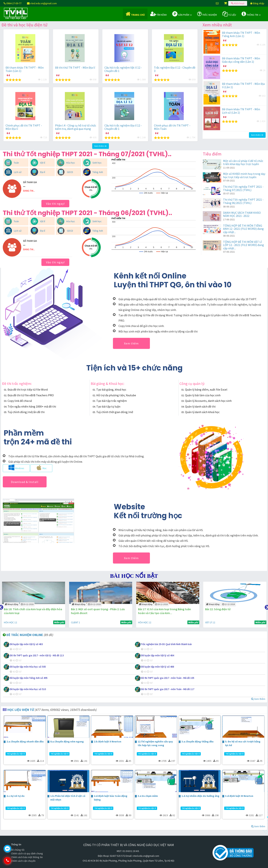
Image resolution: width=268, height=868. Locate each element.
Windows (16, 467)
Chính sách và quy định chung (27, 853)
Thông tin (251, 14)
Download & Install (25, 482)
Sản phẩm (182, 14)
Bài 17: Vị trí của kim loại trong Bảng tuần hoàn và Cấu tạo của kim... (230, 611)
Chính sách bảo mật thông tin (27, 857)
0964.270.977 (23, 861)
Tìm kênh (158, 14)
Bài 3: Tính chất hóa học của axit (24, 609)
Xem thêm (131, 343)
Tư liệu (229, 14)
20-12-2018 (93, 604)
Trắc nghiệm (207, 14)
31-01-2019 (26, 604)
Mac (41, 467)
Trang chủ (135, 14)
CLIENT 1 (8, 622)
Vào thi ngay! (55, 204)
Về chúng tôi (18, 850)
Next (266, 607)
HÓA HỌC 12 (77, 622)
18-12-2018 (227, 604)
